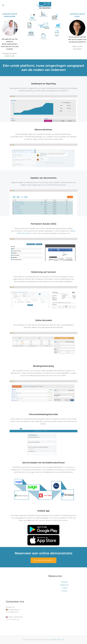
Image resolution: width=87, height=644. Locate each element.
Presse (64, 588)
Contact (64, 591)
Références (65, 585)
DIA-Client (26, 233)
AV (63, 640)
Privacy (54, 640)
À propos (64, 582)
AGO (59, 640)
